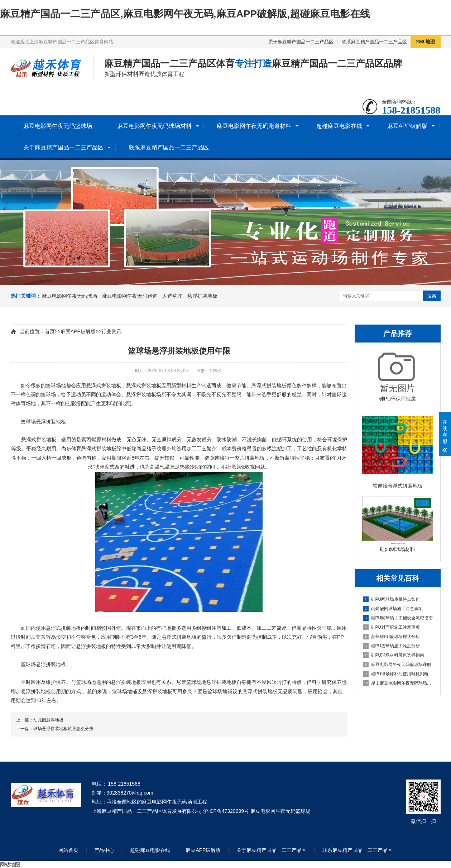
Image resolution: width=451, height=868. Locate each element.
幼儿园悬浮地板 (48, 720)
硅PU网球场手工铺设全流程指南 (398, 618)
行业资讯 (111, 331)
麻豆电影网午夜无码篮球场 (58, 126)
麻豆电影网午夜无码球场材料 (154, 126)
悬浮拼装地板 (202, 296)
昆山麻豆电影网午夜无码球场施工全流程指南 (398, 683)
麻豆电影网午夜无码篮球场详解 (397, 665)
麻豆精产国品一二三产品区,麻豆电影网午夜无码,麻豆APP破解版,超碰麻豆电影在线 (185, 14)
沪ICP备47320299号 (226, 811)
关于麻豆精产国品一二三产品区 (301, 42)
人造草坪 (172, 296)
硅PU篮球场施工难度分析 (392, 646)
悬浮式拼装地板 (144, 385)
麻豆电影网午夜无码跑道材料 (254, 126)
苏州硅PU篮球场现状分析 (392, 637)
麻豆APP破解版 (407, 126)
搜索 (432, 296)
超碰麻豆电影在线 (339, 126)
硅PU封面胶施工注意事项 (392, 627)
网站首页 (68, 850)
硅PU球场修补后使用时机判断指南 (398, 674)
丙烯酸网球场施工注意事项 (393, 609)
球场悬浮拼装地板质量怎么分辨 (63, 729)
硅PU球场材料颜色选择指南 (394, 655)
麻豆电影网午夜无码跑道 (130, 296)
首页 (50, 331)
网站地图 (10, 864)
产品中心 (104, 850)
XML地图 (425, 42)
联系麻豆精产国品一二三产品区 (374, 42)
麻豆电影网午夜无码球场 (69, 296)
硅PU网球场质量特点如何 (392, 599)
